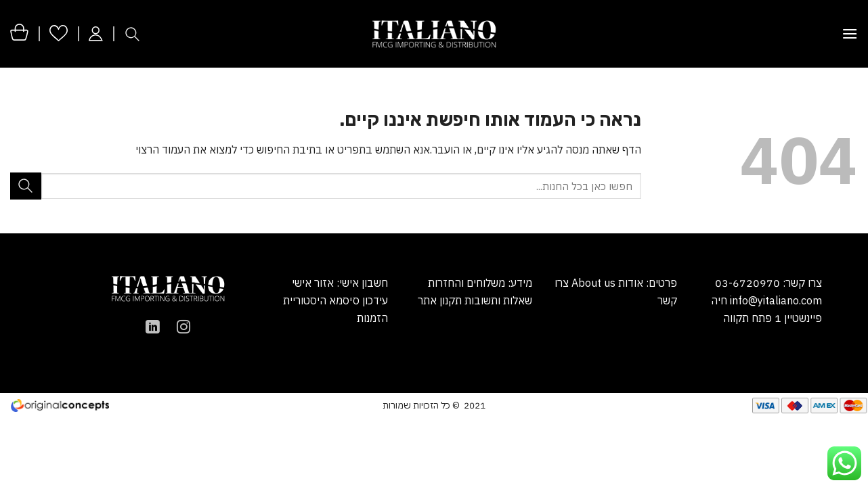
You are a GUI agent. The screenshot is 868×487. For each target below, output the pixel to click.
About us (593, 283)
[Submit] (26, 186)
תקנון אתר (440, 300)
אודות (629, 283)
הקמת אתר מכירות (183, 404)
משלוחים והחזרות (466, 283)
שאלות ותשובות (498, 300)
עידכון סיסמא (359, 300)
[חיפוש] (132, 34)
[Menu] (850, 33)
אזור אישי (313, 283)
